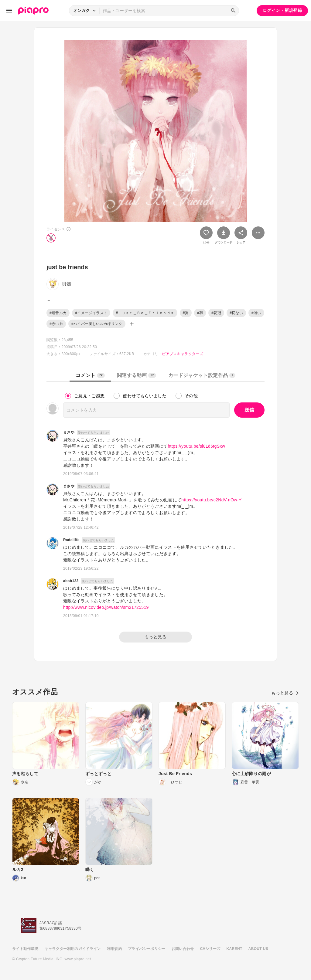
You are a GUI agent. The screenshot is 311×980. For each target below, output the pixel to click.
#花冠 (216, 313)
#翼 (186, 313)
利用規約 (114, 949)
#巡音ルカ (58, 313)
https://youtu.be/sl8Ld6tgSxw (196, 446)
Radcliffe (71, 540)
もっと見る (155, 637)
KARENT (234, 949)
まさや (69, 432)
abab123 (71, 581)
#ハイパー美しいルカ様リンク (97, 324)
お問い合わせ (183, 949)
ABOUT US (258, 949)
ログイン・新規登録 (282, 10)
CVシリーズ (210, 949)
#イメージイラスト (91, 313)
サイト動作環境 (25, 949)
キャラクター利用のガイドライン (72, 949)
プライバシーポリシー (147, 949)
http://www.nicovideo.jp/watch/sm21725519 (106, 607)
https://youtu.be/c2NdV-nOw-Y (211, 500)
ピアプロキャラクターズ (183, 354)
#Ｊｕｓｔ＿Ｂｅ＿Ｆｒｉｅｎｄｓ (145, 313)
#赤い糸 (56, 324)
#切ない (236, 313)
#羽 (200, 313)
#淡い (256, 313)
